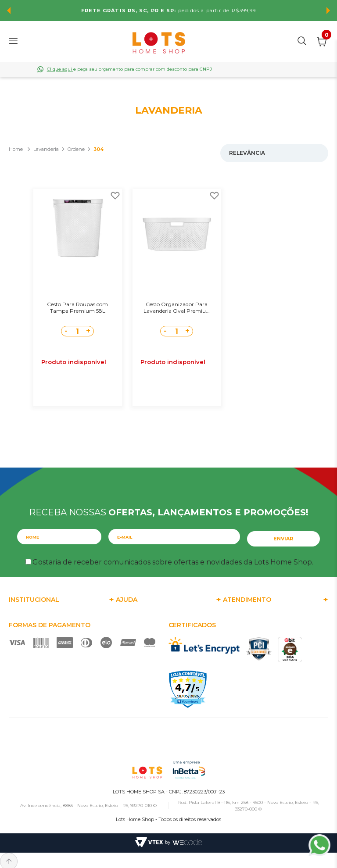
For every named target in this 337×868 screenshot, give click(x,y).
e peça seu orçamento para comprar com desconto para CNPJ (129, 69)
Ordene (76, 149)
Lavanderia (46, 149)
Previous (9, 11)
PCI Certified (259, 645)
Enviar (284, 535)
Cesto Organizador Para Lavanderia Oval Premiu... (177, 307)
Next (328, 11)
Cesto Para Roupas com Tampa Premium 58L (77, 307)
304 (99, 149)
